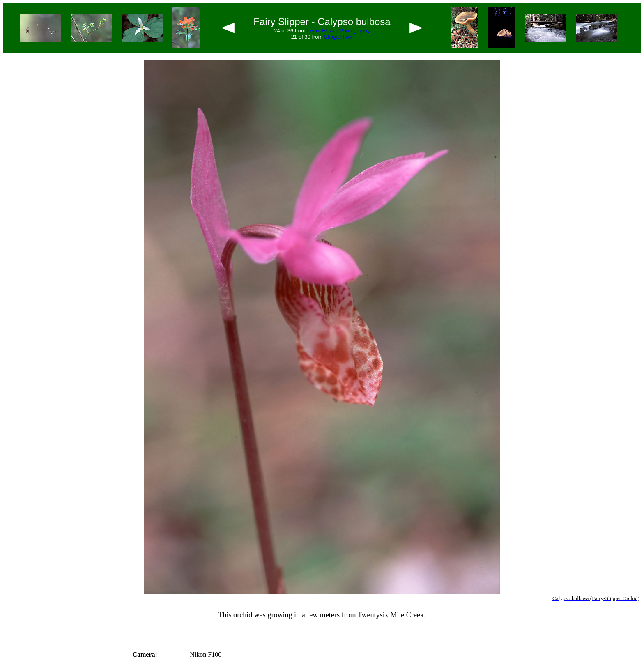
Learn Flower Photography (338, 31)
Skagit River (338, 37)
